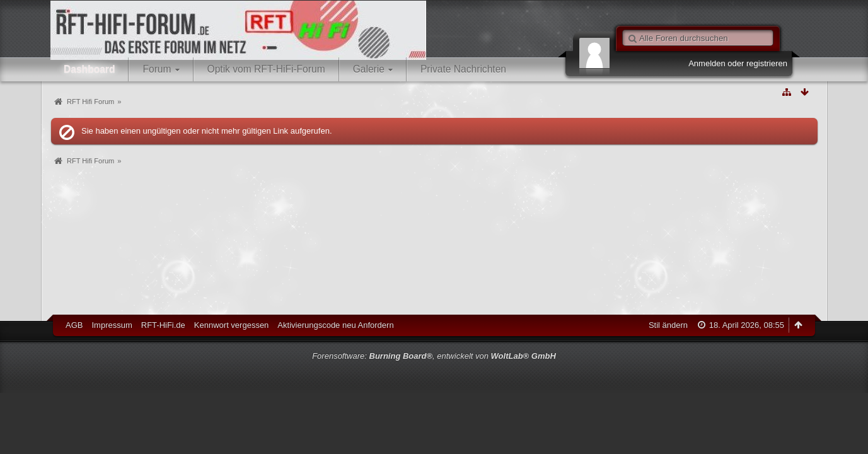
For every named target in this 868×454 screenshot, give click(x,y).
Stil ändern (668, 325)
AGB (74, 325)
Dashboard (89, 69)
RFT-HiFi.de (163, 325)
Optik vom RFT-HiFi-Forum (266, 69)
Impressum (112, 325)
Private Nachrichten (463, 69)
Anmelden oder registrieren (738, 63)
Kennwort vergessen (232, 325)
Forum (157, 69)
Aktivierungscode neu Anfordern (335, 325)
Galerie (369, 69)
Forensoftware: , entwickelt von (434, 356)
